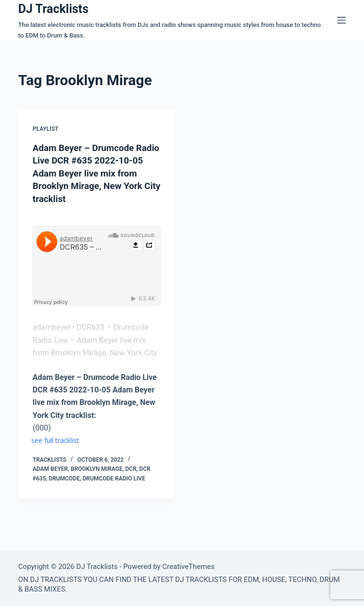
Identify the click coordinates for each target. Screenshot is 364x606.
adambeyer (52, 326)
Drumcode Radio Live (114, 478)
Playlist (46, 129)
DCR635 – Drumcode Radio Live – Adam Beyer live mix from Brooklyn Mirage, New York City (95, 339)
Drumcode (64, 478)
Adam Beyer (50, 468)
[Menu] (341, 20)
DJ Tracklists (53, 9)
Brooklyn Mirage (97, 468)
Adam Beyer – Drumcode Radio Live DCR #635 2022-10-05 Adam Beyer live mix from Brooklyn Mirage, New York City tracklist (92, 173)
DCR (131, 468)
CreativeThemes (189, 567)
